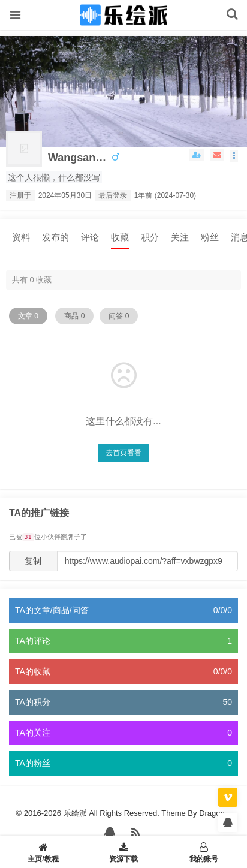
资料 (21, 237)
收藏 (120, 237)
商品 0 (74, 316)
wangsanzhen (78, 158)
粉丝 (210, 237)
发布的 (55, 237)
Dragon (212, 813)
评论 (90, 237)
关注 (180, 237)
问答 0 (119, 316)
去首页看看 (123, 453)
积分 (150, 237)
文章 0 (28, 316)
